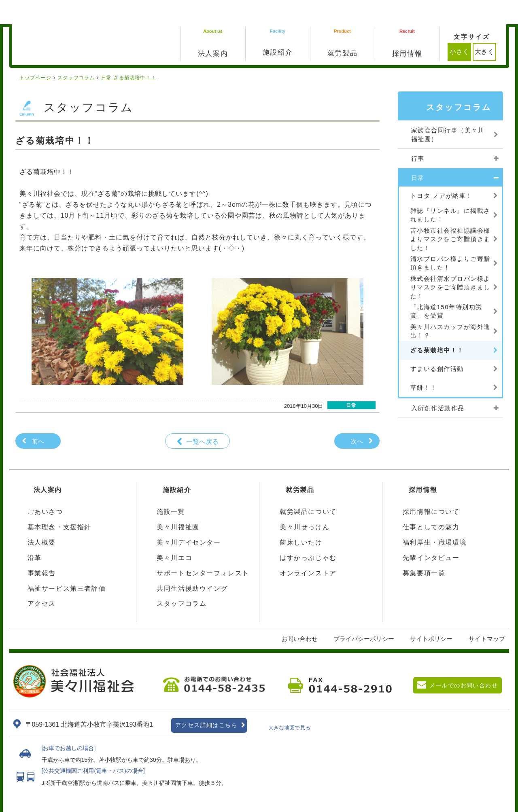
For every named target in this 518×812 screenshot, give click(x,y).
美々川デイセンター (189, 518)
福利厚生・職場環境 (435, 518)
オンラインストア (308, 549)
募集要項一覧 (424, 549)
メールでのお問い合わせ (464, 661)
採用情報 (423, 465)
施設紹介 (177, 465)
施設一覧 (171, 487)
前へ (38, 417)
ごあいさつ (45, 487)
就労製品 (300, 465)
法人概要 (42, 518)
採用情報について (431, 487)
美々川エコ (174, 533)
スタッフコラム (182, 579)
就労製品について (308, 487)
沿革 (35, 533)
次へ (357, 417)
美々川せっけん (305, 503)
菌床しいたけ (301, 518)
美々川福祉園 (178, 503)
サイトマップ (487, 614)
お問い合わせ (299, 614)
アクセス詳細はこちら (206, 701)
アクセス (42, 579)
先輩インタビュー (431, 533)
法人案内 (48, 465)
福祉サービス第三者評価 (67, 564)
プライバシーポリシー (364, 614)
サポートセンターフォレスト (203, 549)
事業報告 (42, 549)
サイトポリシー (431, 614)
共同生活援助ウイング (192, 564)
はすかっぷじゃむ (308, 533)
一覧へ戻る (202, 417)
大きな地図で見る (289, 703)
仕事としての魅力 (431, 503)
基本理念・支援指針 (59, 503)
